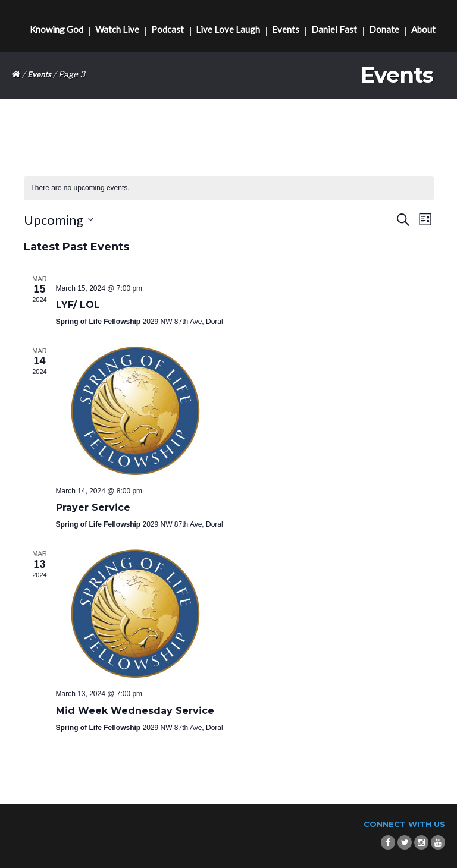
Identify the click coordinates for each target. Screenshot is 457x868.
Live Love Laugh (228, 29)
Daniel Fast (334, 29)
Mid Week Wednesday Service (135, 711)
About (423, 29)
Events (286, 29)
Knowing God (57, 29)
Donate (384, 29)
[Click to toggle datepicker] (59, 220)
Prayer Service (93, 507)
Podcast (168, 29)
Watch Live (117, 29)
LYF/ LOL (78, 305)
